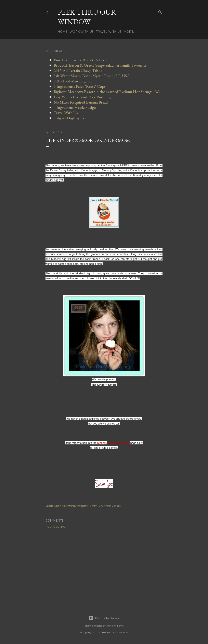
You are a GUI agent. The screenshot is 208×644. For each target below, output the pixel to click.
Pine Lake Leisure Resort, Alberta (81, 60)
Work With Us (82, 32)
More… (129, 32)
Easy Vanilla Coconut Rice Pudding (82, 97)
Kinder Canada (112, 506)
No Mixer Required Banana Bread (81, 102)
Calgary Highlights (69, 118)
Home (63, 32)
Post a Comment (57, 527)
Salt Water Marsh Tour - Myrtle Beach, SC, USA (92, 76)
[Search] (160, 11)
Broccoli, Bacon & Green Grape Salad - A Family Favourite (100, 65)
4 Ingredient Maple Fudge (75, 107)
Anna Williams (115, 626)
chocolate (82, 506)
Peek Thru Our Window (87, 17)
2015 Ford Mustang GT (73, 81)
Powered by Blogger (104, 618)
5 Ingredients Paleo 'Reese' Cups (80, 86)
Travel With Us (109, 32)
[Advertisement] (104, 567)
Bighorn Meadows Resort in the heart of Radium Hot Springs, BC (107, 92)
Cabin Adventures (65, 506)
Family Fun (95, 506)
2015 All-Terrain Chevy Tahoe (78, 70)
